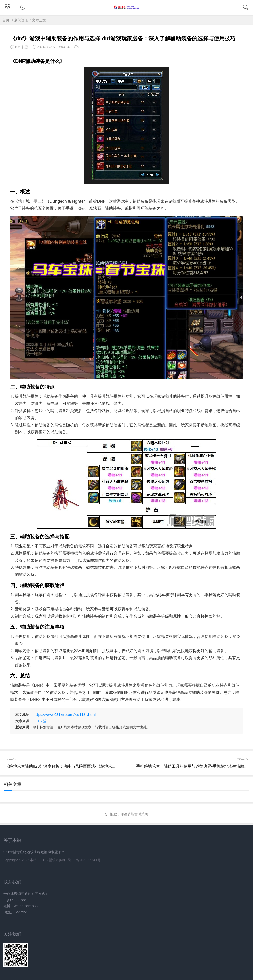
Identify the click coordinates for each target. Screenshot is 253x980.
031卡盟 (40, 721)
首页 (6, 20)
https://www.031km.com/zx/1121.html (65, 714)
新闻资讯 (21, 20)
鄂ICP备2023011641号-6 (86, 860)
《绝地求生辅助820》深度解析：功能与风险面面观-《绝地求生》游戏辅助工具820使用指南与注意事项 (96, 766)
